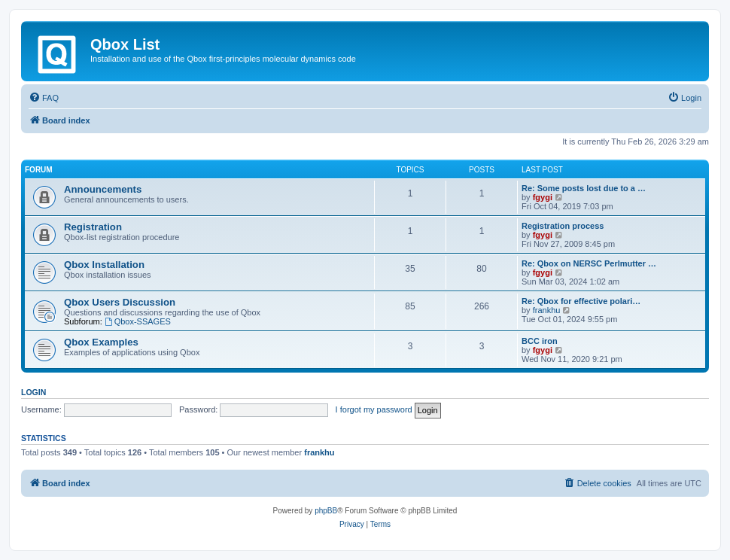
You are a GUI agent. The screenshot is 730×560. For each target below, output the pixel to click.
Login (33, 392)
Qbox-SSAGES (138, 321)
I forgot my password (374, 409)
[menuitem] (44, 98)
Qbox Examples (101, 342)
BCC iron (540, 341)
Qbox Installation (104, 265)
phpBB (326, 511)
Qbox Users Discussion (120, 302)
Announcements (103, 189)
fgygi (543, 197)
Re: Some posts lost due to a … (584, 188)
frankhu (547, 310)
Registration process (563, 226)
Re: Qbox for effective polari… (581, 301)
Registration (93, 227)
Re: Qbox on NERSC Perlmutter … (589, 263)
